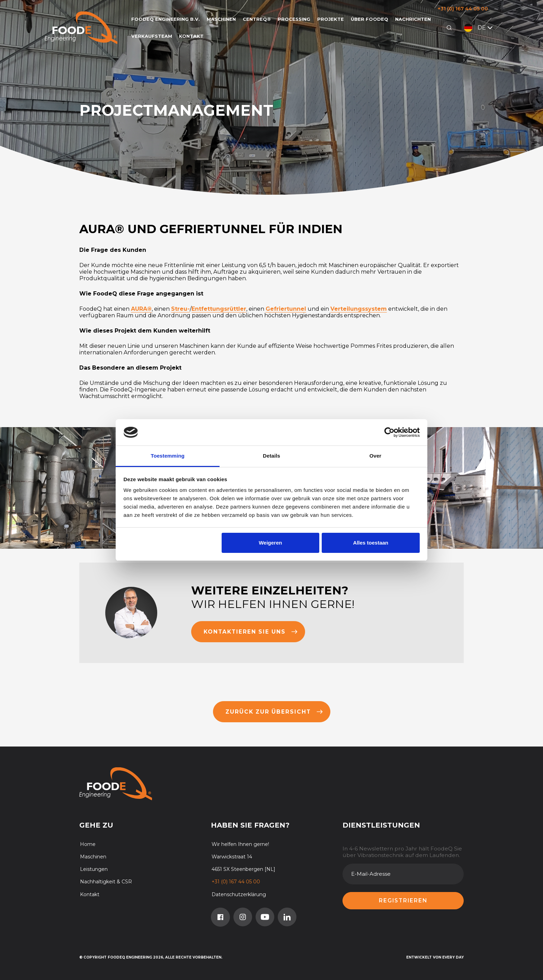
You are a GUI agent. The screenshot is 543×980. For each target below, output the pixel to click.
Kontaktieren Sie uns (251, 632)
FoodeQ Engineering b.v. (166, 19)
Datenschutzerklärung (239, 894)
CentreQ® (257, 19)
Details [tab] (271, 456)
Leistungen (94, 869)
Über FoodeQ (370, 19)
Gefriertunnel (286, 309)
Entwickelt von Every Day (435, 957)
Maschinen (221, 19)
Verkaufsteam (152, 36)
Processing (294, 19)
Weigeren (270, 543)
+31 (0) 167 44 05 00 (463, 9)
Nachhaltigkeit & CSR (106, 882)
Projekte (331, 19)
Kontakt (191, 36)
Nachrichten (413, 19)
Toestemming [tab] (168, 456)
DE (479, 28)
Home (88, 844)
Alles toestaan (371, 543)
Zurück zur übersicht (274, 712)
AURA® (141, 309)
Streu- (180, 309)
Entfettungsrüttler (219, 309)
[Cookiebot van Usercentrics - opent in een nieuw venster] (389, 432)
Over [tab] (376, 456)
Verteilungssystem (359, 309)
